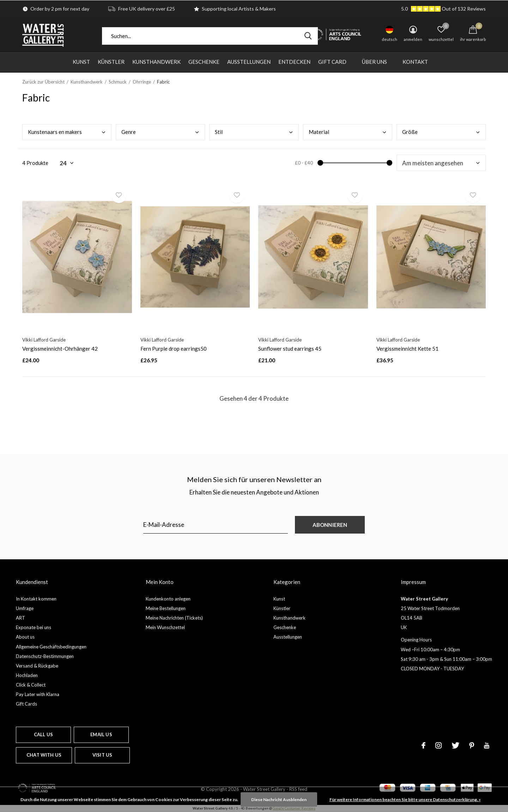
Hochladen (27, 675)
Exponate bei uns (34, 627)
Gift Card (332, 62)
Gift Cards (26, 704)
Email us (101, 734)
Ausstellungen (249, 62)
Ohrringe (142, 82)
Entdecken (294, 62)
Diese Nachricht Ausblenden (279, 799)
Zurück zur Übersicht (43, 82)
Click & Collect (31, 685)
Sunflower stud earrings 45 (290, 349)
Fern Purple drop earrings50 (174, 349)
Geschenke (204, 62)
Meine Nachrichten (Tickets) (174, 618)
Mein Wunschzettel (165, 627)
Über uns (374, 62)
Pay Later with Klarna (38, 694)
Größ (410, 132)
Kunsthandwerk (156, 62)
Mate (319, 132)
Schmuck (118, 82)
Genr (129, 132)
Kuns (55, 132)
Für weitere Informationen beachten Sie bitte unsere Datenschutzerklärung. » (405, 799)
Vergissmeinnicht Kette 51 (407, 349)
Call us (43, 734)
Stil (219, 132)
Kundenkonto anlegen (168, 599)
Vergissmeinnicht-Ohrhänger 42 (60, 349)
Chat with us (44, 755)
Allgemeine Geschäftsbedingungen (51, 647)
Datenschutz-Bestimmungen (45, 656)
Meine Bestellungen (166, 608)
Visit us (102, 755)
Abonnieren (330, 525)
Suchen (308, 36)
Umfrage (25, 608)
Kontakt (415, 62)
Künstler (111, 62)
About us (25, 637)
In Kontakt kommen (36, 599)
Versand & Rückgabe (37, 666)
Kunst (81, 62)
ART (20, 618)
